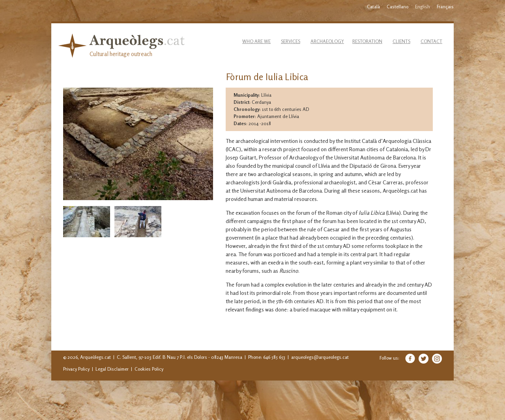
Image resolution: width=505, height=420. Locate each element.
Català (373, 7)
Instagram (437, 359)
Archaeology (327, 41)
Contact (431, 41)
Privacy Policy (76, 369)
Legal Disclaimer (112, 369)
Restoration (367, 41)
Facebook (410, 358)
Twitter (424, 359)
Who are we (256, 41)
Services (291, 41)
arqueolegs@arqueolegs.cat (320, 357)
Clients (401, 41)
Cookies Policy (149, 369)
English (423, 7)
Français (445, 7)
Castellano (397, 7)
